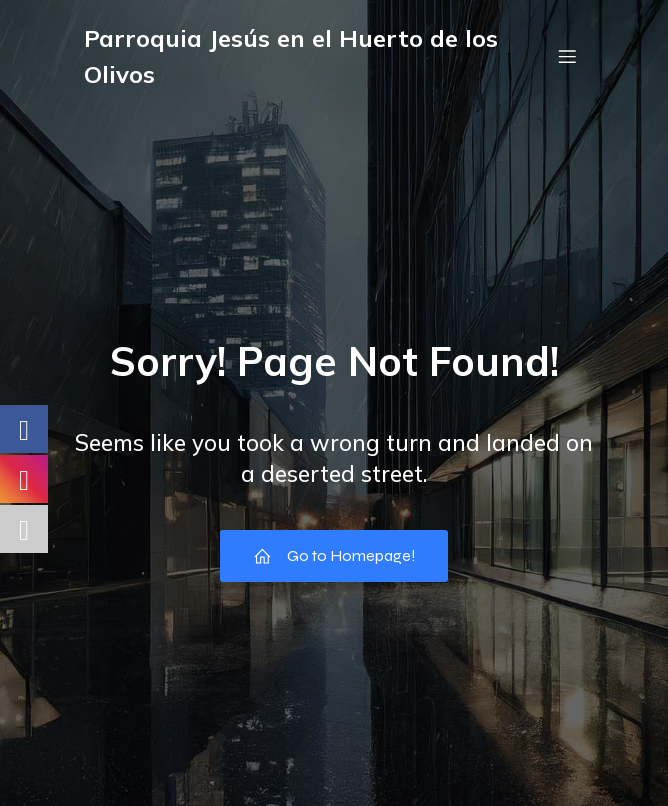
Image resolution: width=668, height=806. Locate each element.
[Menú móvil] (567, 56)
